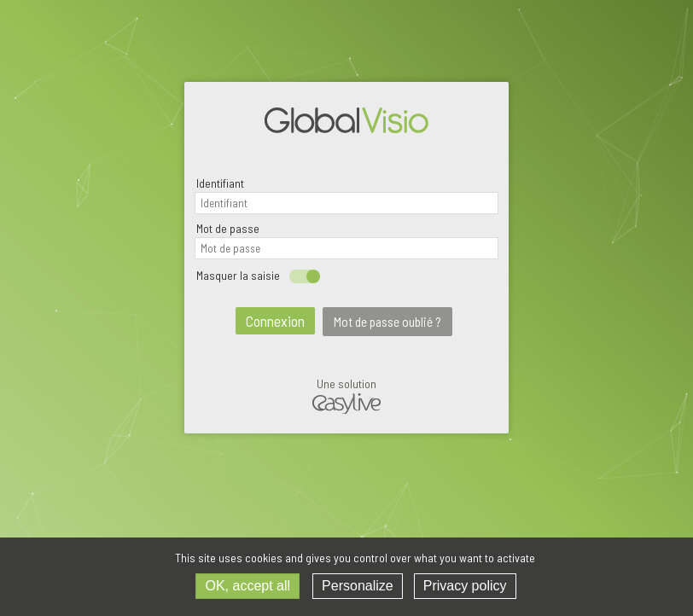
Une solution (346, 397)
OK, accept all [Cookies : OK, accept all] (247, 586)
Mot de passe (228, 228)
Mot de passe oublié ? (387, 322)
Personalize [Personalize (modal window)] (358, 586)
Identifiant (220, 183)
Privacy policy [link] (465, 586)
